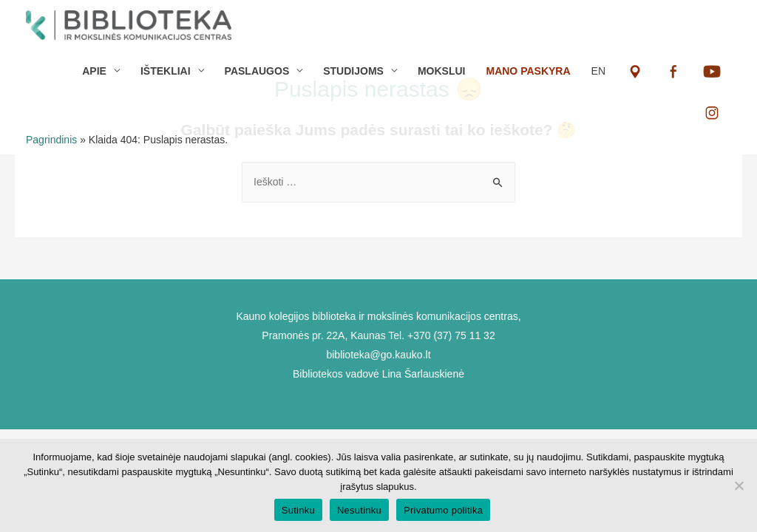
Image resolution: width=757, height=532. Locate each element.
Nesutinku (359, 510)
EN (598, 71)
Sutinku (298, 510)
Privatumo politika (443, 510)
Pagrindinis (51, 140)
